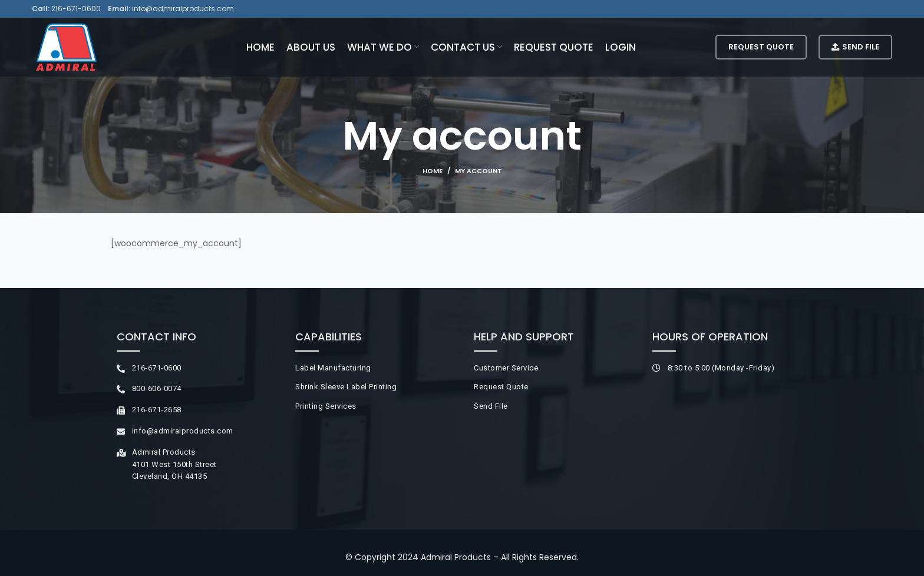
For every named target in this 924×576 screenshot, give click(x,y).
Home (433, 171)
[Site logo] (66, 47)
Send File (855, 47)
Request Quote (761, 47)
